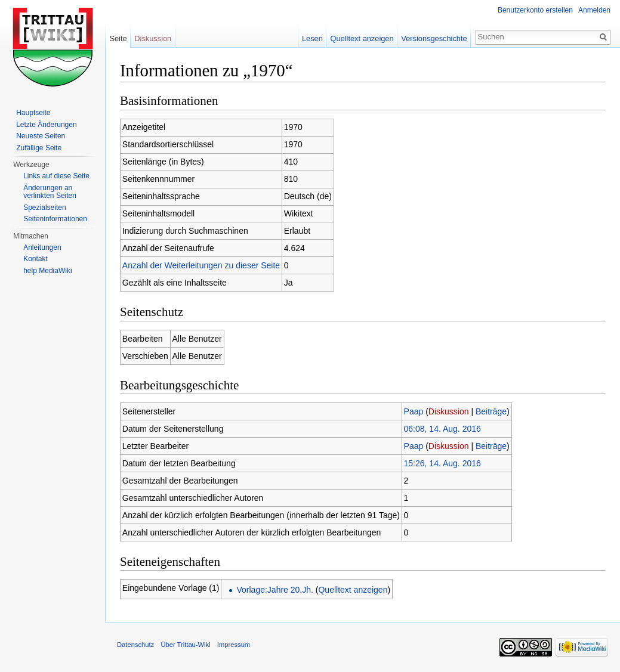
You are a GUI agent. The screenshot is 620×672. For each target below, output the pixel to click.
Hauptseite (33, 113)
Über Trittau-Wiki (185, 645)
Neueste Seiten (41, 136)
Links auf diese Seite (56, 176)
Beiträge (491, 411)
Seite (118, 38)
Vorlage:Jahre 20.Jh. (274, 590)
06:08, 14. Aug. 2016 (442, 429)
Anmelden (594, 10)
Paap (414, 411)
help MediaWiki (47, 271)
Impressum (234, 645)
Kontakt (36, 259)
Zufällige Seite (39, 148)
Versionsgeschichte (434, 38)
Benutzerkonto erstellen (535, 10)
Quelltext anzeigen (353, 590)
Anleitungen (42, 247)
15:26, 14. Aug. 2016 (442, 463)
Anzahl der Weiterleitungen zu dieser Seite (201, 265)
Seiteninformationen (55, 219)
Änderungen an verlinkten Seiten (50, 192)
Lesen (312, 38)
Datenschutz (135, 645)
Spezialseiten (44, 208)
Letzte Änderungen (46, 125)
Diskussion (449, 411)
